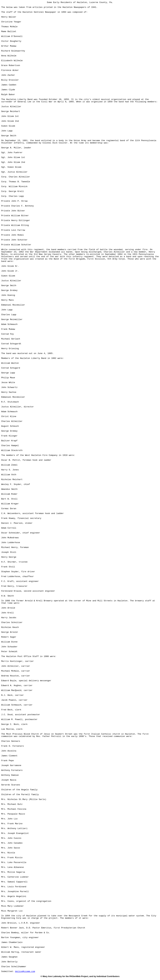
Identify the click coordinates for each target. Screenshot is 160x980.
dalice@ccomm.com (25, 971)
